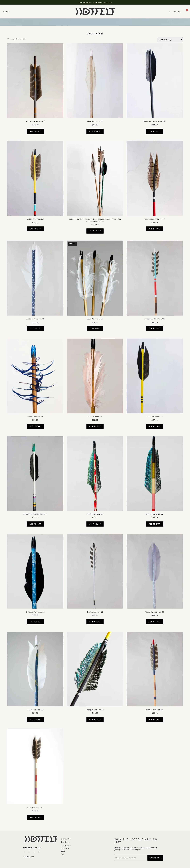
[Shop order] (170, 40)
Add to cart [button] (35, 131)
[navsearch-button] (168, 12)
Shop (6, 12)
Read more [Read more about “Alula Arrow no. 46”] (95, 329)
